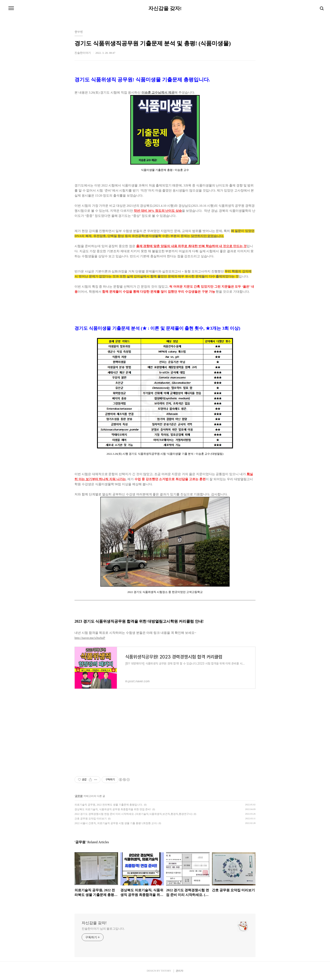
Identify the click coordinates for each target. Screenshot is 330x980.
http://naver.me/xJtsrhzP (90, 638)
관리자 (180, 971)
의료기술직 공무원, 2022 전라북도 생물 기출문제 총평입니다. (109, 805)
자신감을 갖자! (165, 8)
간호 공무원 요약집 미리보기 (91, 819)
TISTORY (166, 971)
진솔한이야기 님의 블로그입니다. (103, 929)
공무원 (79, 796)
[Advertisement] (165, 729)
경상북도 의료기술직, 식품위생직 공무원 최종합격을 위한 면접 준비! (113, 809)
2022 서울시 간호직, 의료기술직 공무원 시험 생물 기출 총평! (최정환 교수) (116, 823)
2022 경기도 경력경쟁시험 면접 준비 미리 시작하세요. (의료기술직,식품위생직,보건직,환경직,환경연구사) (133, 814)
